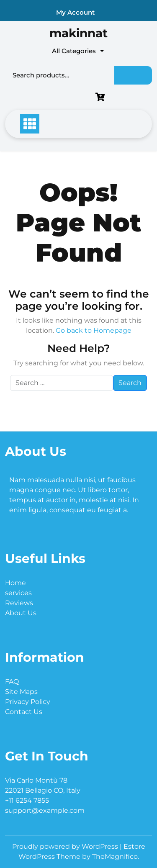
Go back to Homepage (94, 330)
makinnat (78, 33)
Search (133, 75)
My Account (75, 12)
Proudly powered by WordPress (66, 846)
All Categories (78, 51)
